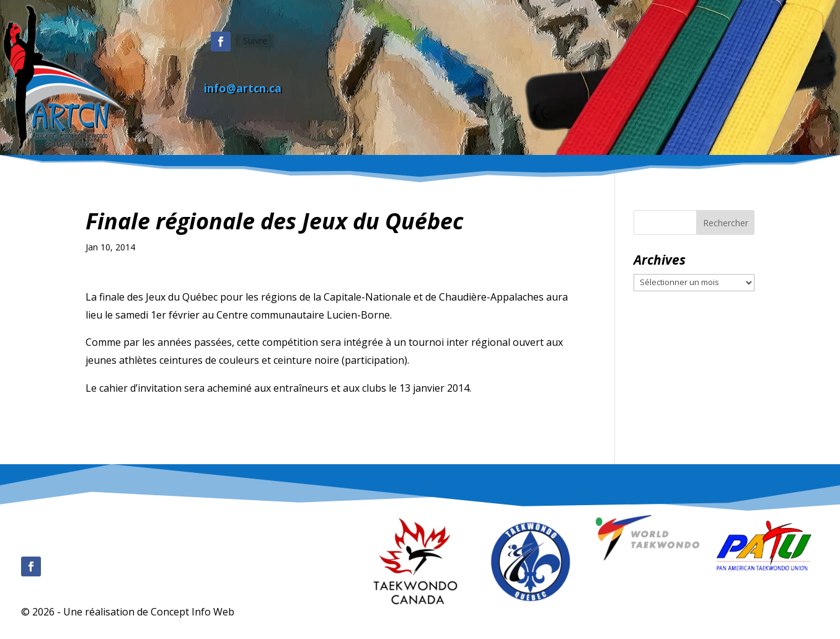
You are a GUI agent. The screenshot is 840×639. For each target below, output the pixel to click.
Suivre (255, 41)
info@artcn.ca (243, 88)
